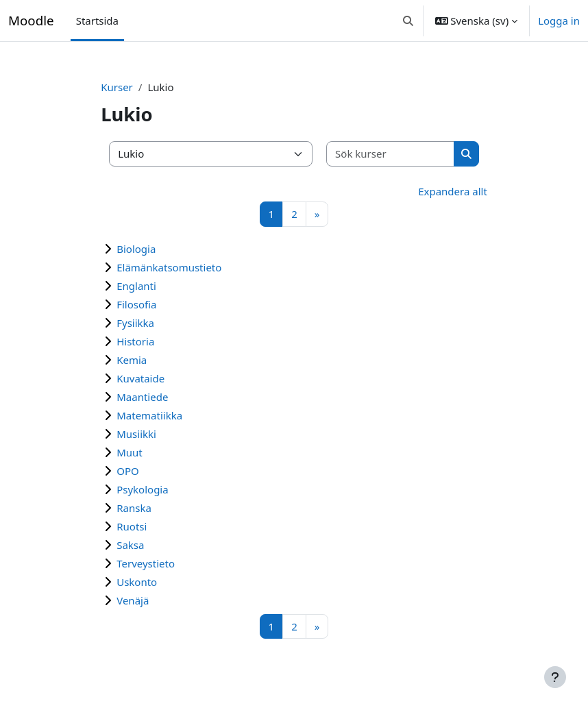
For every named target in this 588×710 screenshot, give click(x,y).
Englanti (136, 286)
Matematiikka (149, 415)
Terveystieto (146, 563)
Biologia (136, 249)
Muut (130, 452)
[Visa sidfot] (555, 677)
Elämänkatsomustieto (169, 267)
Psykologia (142, 489)
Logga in (559, 21)
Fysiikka (135, 323)
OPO (128, 471)
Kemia (132, 360)
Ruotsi (132, 526)
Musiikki (136, 434)
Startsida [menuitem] (97, 21)
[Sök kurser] (391, 154)
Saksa (130, 545)
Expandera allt (453, 191)
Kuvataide (140, 378)
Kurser (117, 87)
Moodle (31, 20)
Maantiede (142, 397)
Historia (135, 341)
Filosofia (136, 304)
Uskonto (137, 582)
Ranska (134, 508)
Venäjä (133, 600)
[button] (408, 21)
